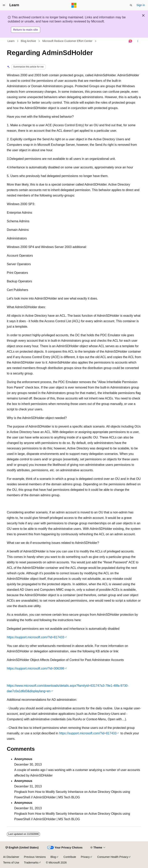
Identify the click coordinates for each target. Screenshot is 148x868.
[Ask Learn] (131, 41)
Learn (11, 41)
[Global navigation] (4, 5)
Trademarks (31, 863)
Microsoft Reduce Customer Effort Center (67, 41)
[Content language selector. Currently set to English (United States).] (22, 848)
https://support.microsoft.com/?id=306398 (36, 668)
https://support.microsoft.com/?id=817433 (36, 637)
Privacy (85, 857)
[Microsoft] (74, 5)
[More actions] (138, 41)
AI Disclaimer (11, 857)
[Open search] (131, 5)
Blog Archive (29, 41)
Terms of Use (11, 863)
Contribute (70, 857)
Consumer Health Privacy (113, 857)
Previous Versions (35, 857)
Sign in (141, 5)
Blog (53, 857)
